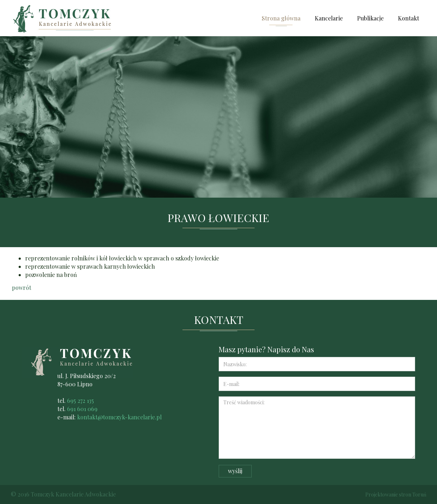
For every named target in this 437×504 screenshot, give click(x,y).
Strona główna (281, 18)
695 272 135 (80, 401)
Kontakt (408, 18)
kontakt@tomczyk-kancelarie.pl (119, 417)
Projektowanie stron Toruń (396, 494)
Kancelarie (329, 18)
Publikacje (370, 18)
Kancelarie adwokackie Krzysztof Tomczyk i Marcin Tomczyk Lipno (64, 18)
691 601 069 (82, 409)
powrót (22, 288)
